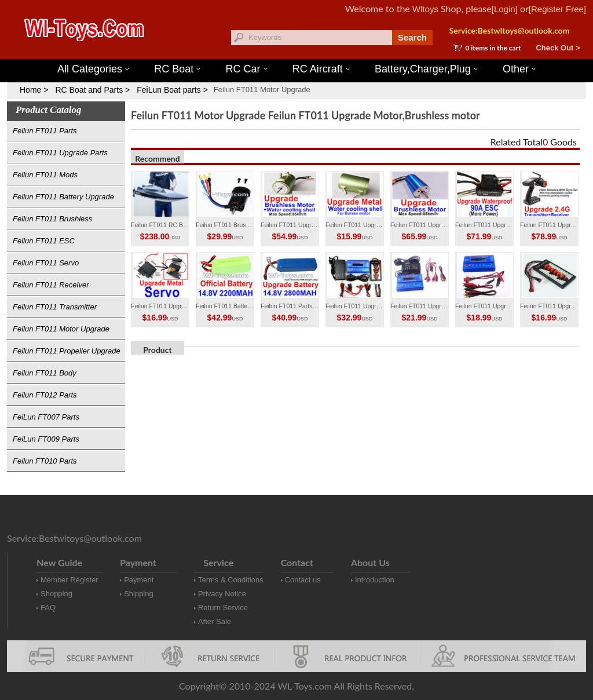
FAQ (48, 608)
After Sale (215, 621)
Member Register (69, 580)
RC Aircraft (321, 69)
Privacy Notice (222, 594)
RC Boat (177, 69)
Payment (139, 580)
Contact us (303, 580)
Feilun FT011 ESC (44, 241)
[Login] (505, 9)
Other (519, 69)
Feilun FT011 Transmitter (55, 307)
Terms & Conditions (231, 580)
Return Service (223, 608)
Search (412, 37)
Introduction (375, 580)
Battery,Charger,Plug (426, 69)
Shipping (139, 594)
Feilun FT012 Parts (45, 395)
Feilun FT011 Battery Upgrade (63, 197)
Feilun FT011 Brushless (52, 219)
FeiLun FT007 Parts (46, 417)
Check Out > (558, 48)
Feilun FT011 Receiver (51, 285)
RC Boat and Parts (89, 90)
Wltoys (425, 9)
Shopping (56, 594)
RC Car (247, 69)
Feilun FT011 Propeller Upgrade (67, 351)
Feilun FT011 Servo (46, 263)
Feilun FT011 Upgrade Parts (60, 153)
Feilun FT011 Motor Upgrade (262, 90)
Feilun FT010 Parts (45, 461)
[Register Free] (557, 9)
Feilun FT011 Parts (45, 131)
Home (30, 90)
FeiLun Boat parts (169, 90)
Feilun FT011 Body (45, 373)
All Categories (93, 69)
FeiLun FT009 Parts (46, 439)
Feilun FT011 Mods (45, 175)
